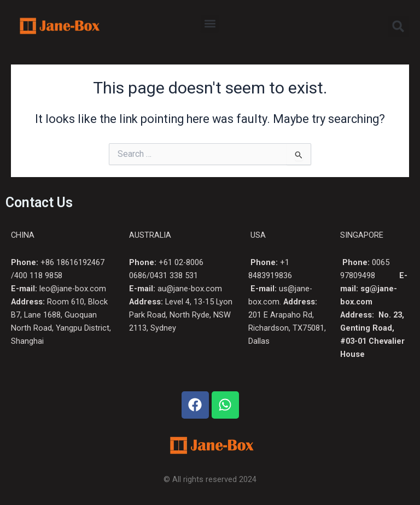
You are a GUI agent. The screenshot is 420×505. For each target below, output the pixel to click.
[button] (210, 24)
